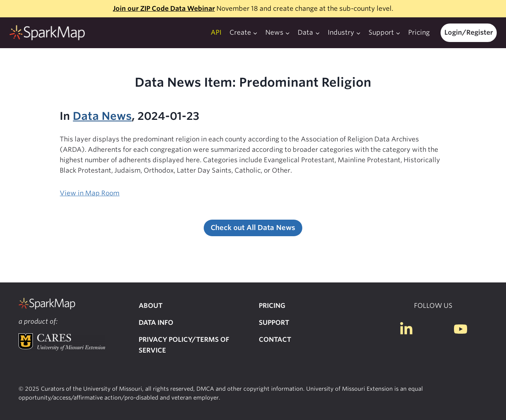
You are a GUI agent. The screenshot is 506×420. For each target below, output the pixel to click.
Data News (102, 116)
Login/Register (469, 32)
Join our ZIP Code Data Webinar (164, 8)
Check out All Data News (253, 228)
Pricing (419, 32)
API (216, 32)
